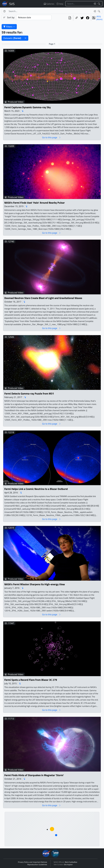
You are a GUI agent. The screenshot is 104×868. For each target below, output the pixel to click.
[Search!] (99, 4)
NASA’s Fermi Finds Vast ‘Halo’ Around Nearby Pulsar (35, 203)
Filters (9, 27)
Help (60, 4)
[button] (25, 38)
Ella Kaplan (68, 865)
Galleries (49, 4)
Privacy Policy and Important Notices (33, 862)
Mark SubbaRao (71, 862)
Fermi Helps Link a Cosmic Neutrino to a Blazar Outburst (36, 489)
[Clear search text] (94, 4)
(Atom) (99, 19)
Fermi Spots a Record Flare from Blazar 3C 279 (31, 680)
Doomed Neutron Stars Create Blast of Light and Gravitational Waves (43, 298)
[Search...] (79, 4)
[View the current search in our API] (70, 18)
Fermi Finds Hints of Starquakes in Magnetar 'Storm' (34, 775)
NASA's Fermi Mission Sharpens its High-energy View (35, 584)
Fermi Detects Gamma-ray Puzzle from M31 (29, 393)
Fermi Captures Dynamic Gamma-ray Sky (27, 107)
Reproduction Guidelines (37, 865)
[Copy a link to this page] (77, 18)
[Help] (4, 11)
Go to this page (51, 137)
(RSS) (99, 16)
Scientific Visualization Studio (12, 4)
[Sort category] (34, 17)
